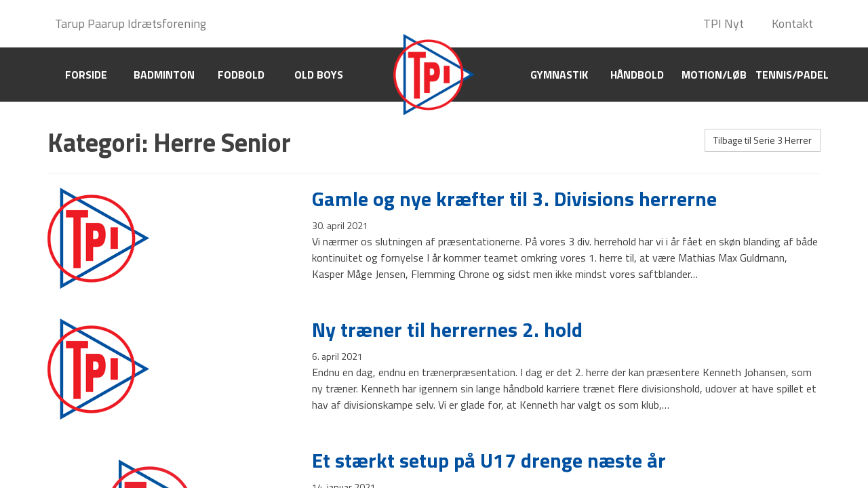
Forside (86, 75)
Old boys (319, 75)
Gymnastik (559, 75)
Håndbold (637, 75)
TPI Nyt (724, 23)
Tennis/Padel (792, 75)
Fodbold (241, 75)
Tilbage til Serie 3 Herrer (763, 140)
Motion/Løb (714, 75)
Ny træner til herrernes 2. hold (447, 329)
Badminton (164, 75)
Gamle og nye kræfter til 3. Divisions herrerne (514, 199)
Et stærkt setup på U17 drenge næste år (489, 460)
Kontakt (792, 23)
